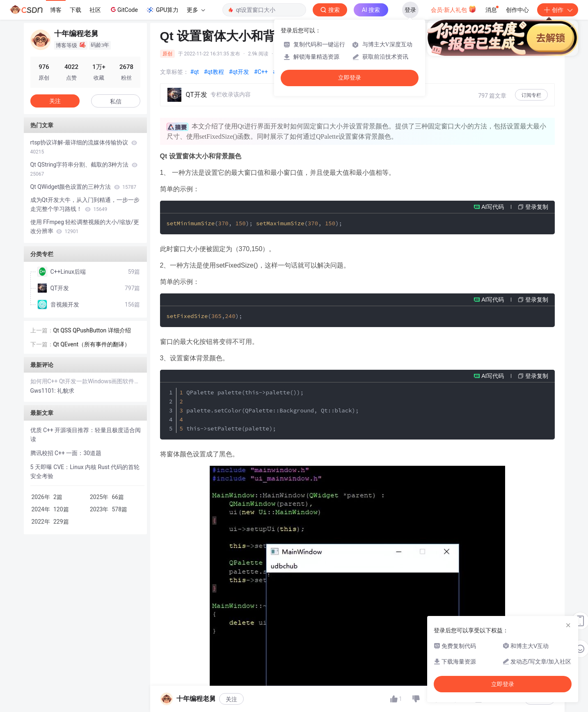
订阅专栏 (531, 95)
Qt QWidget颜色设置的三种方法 (83, 187)
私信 (116, 101)
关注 (231, 699)
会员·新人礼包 (454, 9)
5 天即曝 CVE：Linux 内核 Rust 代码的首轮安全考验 (85, 472)
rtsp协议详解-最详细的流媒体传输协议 (84, 147)
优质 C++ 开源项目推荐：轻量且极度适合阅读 (86, 435)
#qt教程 (214, 72)
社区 (95, 10)
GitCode (124, 9)
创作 (558, 10)
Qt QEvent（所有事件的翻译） (92, 344)
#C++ (261, 72)
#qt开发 (239, 72)
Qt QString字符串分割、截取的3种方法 (84, 169)
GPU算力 (162, 10)
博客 (56, 10)
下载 (76, 10)
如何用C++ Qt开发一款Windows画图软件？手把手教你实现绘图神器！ (85, 381)
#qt (195, 72)
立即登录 (350, 78)
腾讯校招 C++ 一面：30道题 (66, 453)
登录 (410, 10)
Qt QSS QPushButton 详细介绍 (92, 330)
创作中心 (517, 10)
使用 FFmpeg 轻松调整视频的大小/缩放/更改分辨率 (85, 227)
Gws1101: (44, 391)
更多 (196, 10)
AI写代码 (493, 207)
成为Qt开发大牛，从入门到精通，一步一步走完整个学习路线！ (85, 204)
